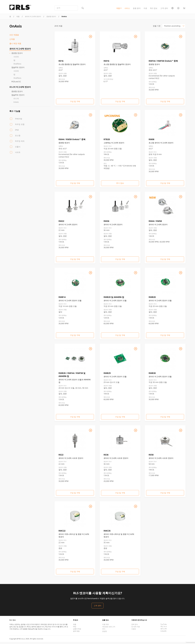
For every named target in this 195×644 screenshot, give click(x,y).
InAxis (16, 104)
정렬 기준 (157, 28)
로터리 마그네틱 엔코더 (33, 18)
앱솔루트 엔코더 (18, 69)
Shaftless (17, 66)
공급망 (105, 633)
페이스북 (164, 631)
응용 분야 (137, 9)
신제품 (12, 41)
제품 (118, 9)
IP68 (17, 132)
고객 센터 (164, 9)
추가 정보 (120, 185)
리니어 (16, 100)
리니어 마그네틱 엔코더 (20, 89)
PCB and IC (16, 84)
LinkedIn (163, 633)
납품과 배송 (77, 631)
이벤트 (134, 631)
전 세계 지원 (136, 629)
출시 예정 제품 (15, 45)
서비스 (127, 9)
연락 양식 (135, 627)
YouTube (164, 626)
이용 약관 (105, 627)
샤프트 (16, 59)
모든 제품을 (14, 37)
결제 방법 (76, 633)
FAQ (75, 629)
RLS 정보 (154, 9)
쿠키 (104, 631)
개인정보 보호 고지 (109, 629)
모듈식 (18, 149)
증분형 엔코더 (51, 18)
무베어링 (19, 121)
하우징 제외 (20, 143)
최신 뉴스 (164, 629)
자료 (145, 9)
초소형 (18, 137)
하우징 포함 (20, 126)
